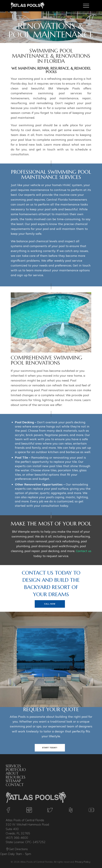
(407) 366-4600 (17, 838)
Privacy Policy (83, 862)
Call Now (50, 604)
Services (13, 766)
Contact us (84, 551)
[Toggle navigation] (86, 6)
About (12, 773)
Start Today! (50, 748)
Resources (16, 777)
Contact (15, 785)
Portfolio (16, 770)
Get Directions (17, 849)
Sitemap (13, 781)
